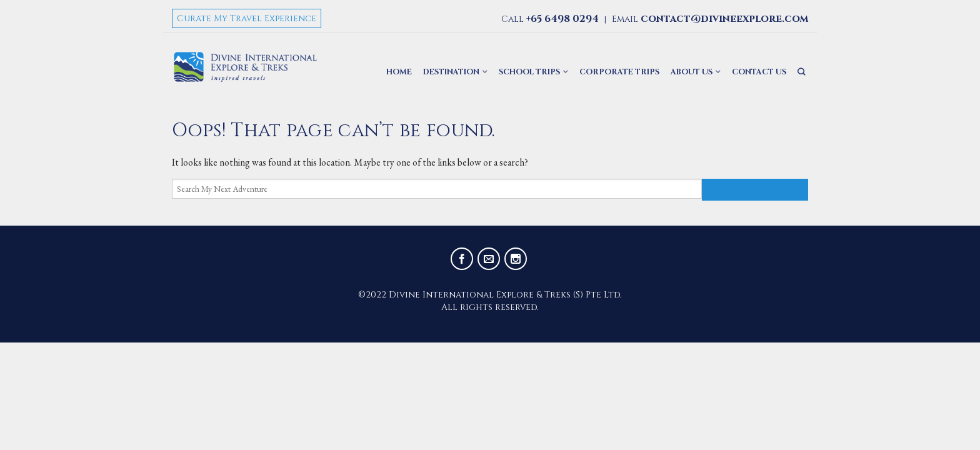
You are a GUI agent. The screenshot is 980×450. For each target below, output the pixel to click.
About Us (692, 72)
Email (710, 19)
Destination (451, 72)
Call (550, 19)
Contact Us (759, 72)
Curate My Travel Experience (247, 18)
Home (399, 72)
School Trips (529, 72)
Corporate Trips (619, 72)
